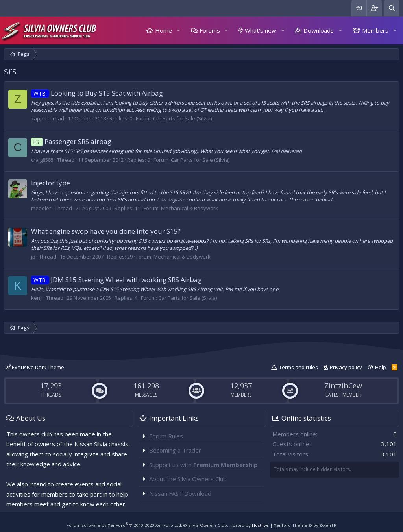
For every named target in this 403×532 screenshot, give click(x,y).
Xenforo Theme (305, 525)
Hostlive (260, 525)
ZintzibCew (343, 386)
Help (381, 367)
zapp (37, 118)
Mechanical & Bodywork (189, 208)
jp (33, 257)
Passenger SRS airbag (71, 141)
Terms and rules (299, 367)
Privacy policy (346, 367)
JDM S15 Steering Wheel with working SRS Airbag (116, 280)
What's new (261, 30)
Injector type (51, 183)
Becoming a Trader (175, 450)
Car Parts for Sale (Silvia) (182, 118)
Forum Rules (166, 436)
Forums (210, 30)
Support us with (203, 465)
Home (164, 30)
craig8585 (42, 160)
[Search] (392, 8)
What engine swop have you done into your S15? (106, 231)
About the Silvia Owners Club (188, 479)
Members (375, 30)
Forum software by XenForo (124, 525)
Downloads (319, 30)
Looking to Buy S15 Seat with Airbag (97, 93)
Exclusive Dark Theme (35, 367)
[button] (178, 30)
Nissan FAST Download (180, 493)
